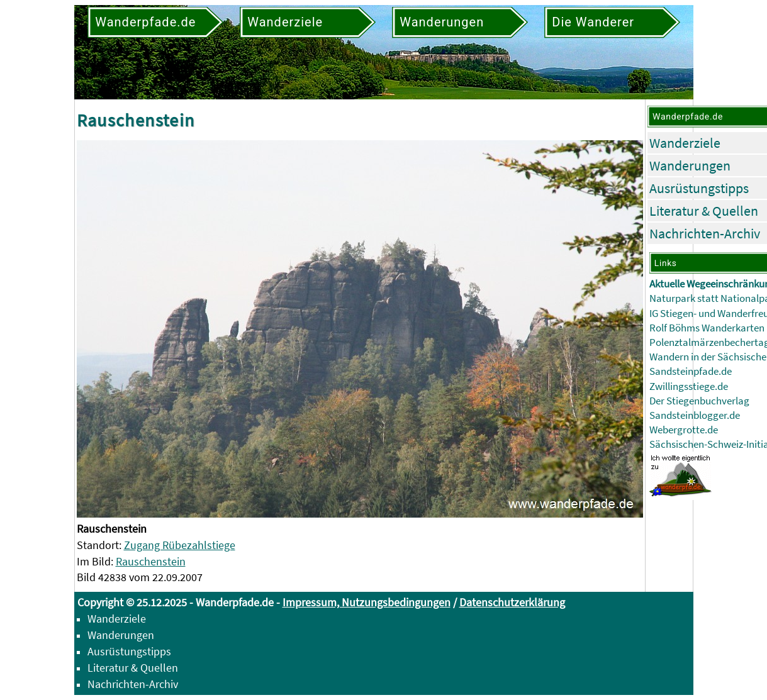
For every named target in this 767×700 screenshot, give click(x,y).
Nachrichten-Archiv (705, 233)
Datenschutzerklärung (512, 602)
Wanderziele (685, 143)
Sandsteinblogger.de (695, 415)
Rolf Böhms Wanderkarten (707, 328)
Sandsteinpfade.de (691, 371)
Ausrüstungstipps (699, 188)
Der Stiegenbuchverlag (699, 401)
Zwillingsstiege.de (689, 386)
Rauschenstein (151, 561)
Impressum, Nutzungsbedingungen (367, 602)
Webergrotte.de (684, 430)
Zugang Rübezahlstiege (180, 545)
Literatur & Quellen (704, 211)
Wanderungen (690, 165)
